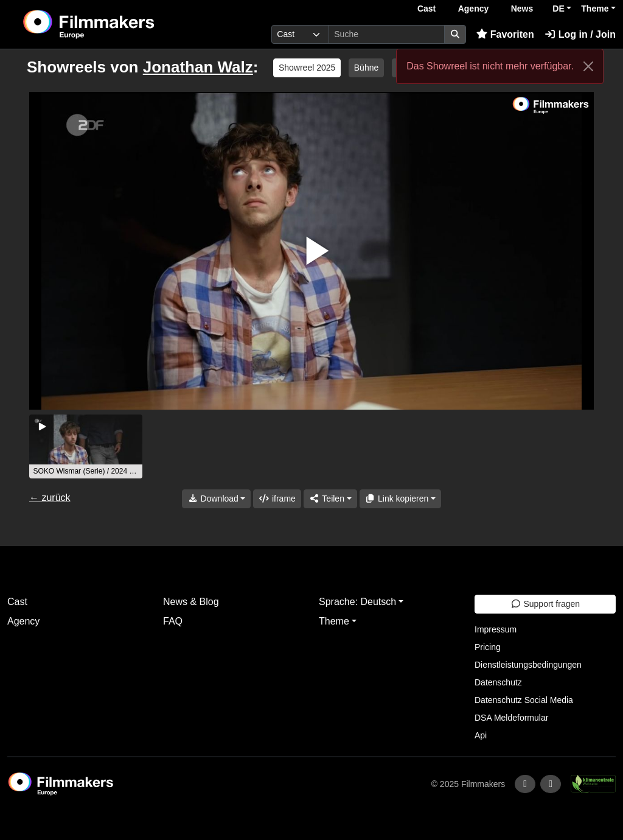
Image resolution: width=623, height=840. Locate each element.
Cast (426, 9)
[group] (86, 446)
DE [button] (558, 9)
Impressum (496, 629)
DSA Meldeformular (511, 718)
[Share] (330, 499)
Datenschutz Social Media (524, 700)
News (522, 9)
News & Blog (191, 602)
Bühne (366, 68)
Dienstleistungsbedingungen (528, 665)
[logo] (118, 24)
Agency (474, 9)
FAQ (173, 621)
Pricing (488, 647)
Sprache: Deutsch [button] (357, 602)
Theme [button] (595, 9)
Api (481, 735)
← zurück (50, 498)
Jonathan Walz (198, 67)
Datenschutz (498, 682)
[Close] (588, 66)
